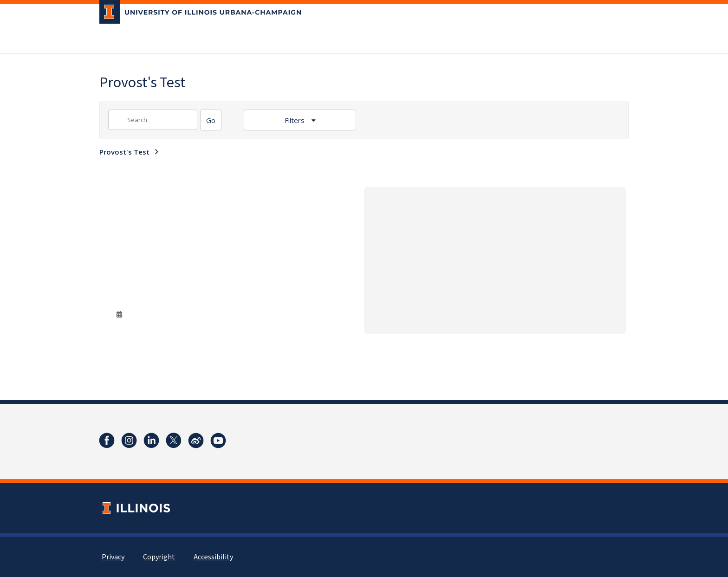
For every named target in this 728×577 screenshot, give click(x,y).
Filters (296, 120)
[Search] (211, 120)
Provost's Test (124, 152)
